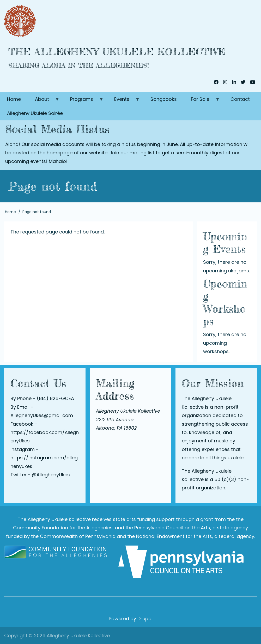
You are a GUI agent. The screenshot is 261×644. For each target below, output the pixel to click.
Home (14, 99)
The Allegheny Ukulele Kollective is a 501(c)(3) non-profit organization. (215, 479)
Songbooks (164, 99)
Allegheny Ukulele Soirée (35, 113)
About (44, 101)
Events (124, 101)
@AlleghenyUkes (51, 475)
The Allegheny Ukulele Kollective (117, 52)
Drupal (145, 619)
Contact (240, 99)
